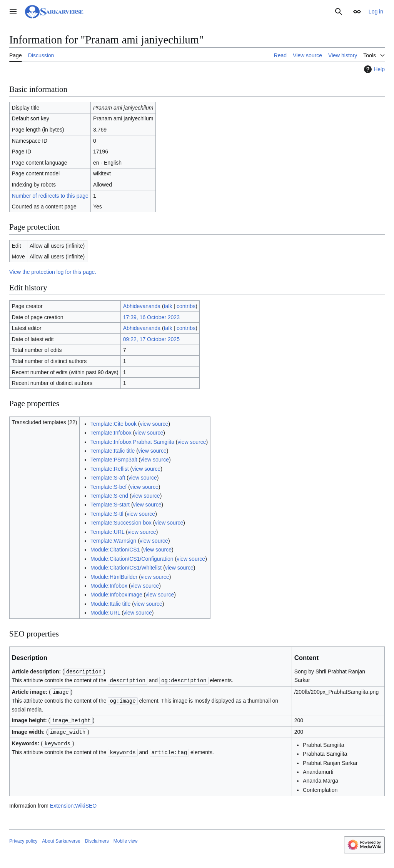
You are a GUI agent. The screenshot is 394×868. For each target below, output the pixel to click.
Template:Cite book (114, 424)
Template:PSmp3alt (114, 460)
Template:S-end (109, 496)
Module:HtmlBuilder (114, 577)
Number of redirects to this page (50, 196)
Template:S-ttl (107, 514)
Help (373, 69)
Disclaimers (97, 839)
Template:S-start (110, 505)
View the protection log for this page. (53, 272)
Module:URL (105, 613)
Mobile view (126, 839)
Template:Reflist (110, 469)
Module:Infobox (109, 586)
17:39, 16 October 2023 (151, 317)
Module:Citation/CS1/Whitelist (126, 568)
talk (168, 306)
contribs (186, 306)
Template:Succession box (121, 523)
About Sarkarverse (61, 839)
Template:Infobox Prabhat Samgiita (132, 442)
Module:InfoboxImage (116, 595)
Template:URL (107, 532)
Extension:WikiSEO (73, 803)
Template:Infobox (111, 433)
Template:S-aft (108, 478)
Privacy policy (23, 839)
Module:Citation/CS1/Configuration (132, 559)
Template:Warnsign (113, 541)
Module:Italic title (110, 604)
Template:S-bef (109, 487)
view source (154, 424)
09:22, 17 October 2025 (151, 339)
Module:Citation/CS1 (115, 550)
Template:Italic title (113, 451)
